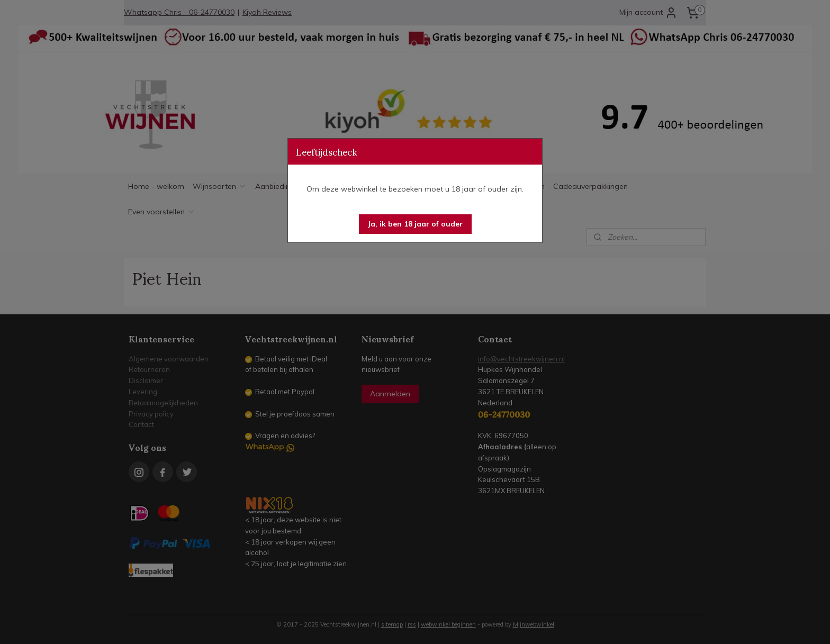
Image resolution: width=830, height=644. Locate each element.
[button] (415, 224)
